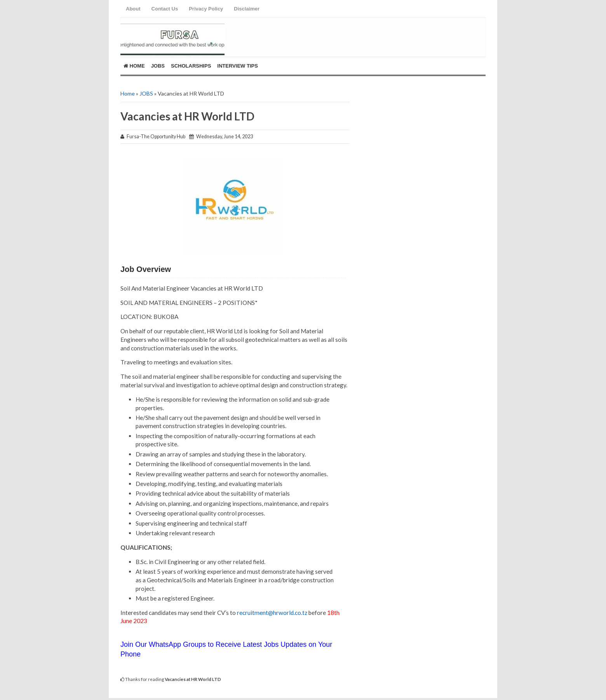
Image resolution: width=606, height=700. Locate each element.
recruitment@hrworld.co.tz (272, 613)
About (133, 9)
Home (134, 66)
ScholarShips (191, 66)
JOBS (146, 93)
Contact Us (165, 9)
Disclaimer (247, 9)
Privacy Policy (206, 9)
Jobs (158, 66)
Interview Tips (238, 66)
